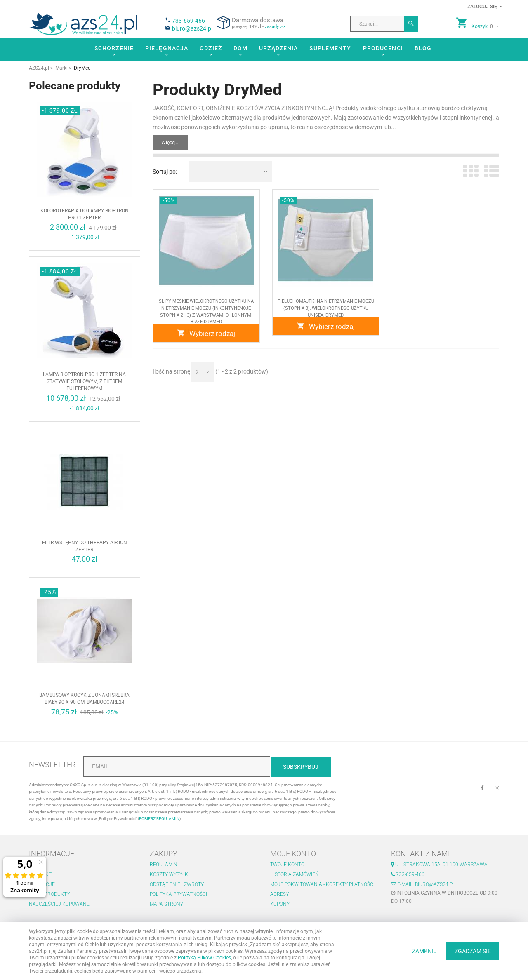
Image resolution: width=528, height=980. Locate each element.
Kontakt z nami (421, 854)
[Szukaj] (411, 24)
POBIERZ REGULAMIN (159, 819)
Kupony (280, 904)
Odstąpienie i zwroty (177, 884)
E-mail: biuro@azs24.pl (423, 884)
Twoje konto (287, 865)
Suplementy (330, 48)
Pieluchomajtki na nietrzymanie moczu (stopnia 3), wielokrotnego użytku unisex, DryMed (326, 310)
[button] (482, 7)
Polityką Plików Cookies (204, 958)
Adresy (279, 894)
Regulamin (164, 865)
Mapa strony (166, 904)
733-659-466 (189, 21)
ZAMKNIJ (424, 951)
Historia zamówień (295, 874)
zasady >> (275, 27)
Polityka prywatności (178, 894)
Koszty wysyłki (170, 874)
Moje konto (293, 854)
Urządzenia (278, 48)
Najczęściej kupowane (59, 904)
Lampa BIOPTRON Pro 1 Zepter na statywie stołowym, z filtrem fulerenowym (84, 381)
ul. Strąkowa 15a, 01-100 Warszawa (439, 865)
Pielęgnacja (167, 48)
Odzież (211, 48)
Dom (240, 48)
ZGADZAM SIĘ (473, 951)
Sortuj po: (165, 172)
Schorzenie (114, 48)
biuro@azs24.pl (192, 28)
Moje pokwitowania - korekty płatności (322, 884)
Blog (423, 48)
